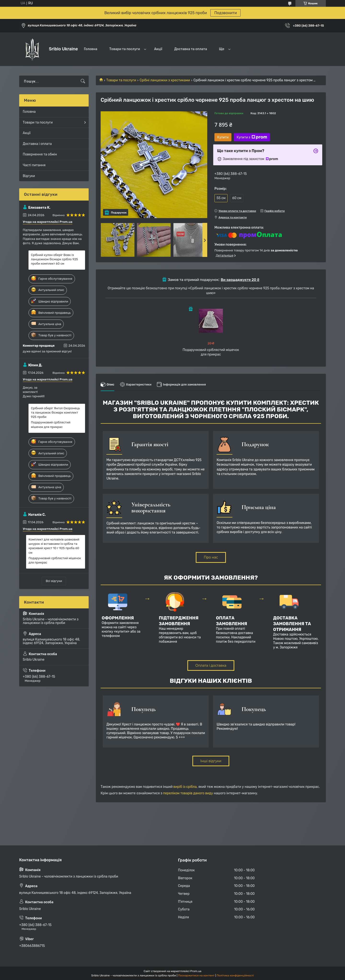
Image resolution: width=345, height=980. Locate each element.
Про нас (211, 557)
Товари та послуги (125, 49)
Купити (223, 137)
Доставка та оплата (191, 49)
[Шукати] (83, 81)
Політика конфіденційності (235, 975)
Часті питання (34, 165)
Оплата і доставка (211, 665)
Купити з (252, 137)
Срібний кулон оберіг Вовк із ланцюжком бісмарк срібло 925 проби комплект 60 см (54, 259)
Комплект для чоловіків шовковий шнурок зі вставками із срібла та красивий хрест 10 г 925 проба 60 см (54, 546)
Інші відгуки (211, 761)
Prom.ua (196, 971)
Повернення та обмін (40, 154)
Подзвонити (225, 13)
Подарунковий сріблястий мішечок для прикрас (51, 425)
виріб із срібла (185, 787)
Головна (91, 49)
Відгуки (29, 176)
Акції (158, 49)
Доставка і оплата (37, 144)
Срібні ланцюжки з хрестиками (165, 80)
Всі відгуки (54, 581)
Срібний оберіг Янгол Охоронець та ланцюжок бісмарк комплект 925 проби (55, 413)
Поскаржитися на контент (196, 975)
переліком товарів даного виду (188, 793)
